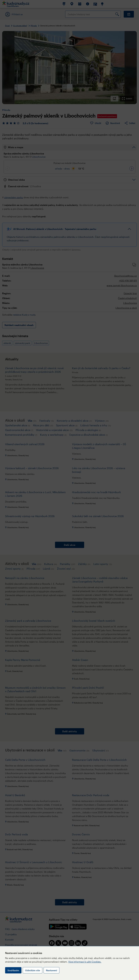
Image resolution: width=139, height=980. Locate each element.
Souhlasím (13, 970)
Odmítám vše (33, 970)
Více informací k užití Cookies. (85, 962)
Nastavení (51, 970)
